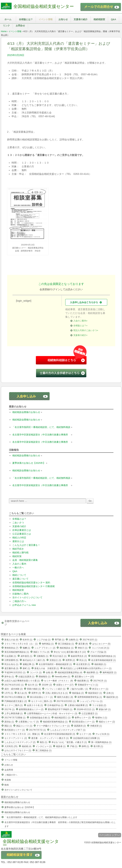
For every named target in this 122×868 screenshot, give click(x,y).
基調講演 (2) (80, 726)
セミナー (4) (85, 734)
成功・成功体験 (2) (14, 689)
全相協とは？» (80, 326)
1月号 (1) (9, 693)
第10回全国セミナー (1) (83, 722)
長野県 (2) (70, 660)
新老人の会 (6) (11, 640)
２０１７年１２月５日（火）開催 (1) (22, 734)
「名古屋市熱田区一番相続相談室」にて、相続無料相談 (41, 427)
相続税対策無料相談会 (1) (55, 722)
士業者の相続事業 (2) (78, 705)
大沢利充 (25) (11, 746)
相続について (19, 575)
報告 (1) (44, 742)
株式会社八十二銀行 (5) (34, 660)
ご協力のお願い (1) (79, 689)
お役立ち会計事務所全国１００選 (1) (22, 681)
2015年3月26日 (16, 55)
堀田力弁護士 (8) (65, 697)
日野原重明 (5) (11, 660)
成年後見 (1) (26, 656)
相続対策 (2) (112, 697)
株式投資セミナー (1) (15, 730)
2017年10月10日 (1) (14, 685)
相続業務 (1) (83, 681)
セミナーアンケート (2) (16, 738)
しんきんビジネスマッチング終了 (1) (68, 730)
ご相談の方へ (19, 601)
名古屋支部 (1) (83, 664)
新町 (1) (26, 668)
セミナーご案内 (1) (14, 705)
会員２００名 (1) (35, 705)
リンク (6, 26)
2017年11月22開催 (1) (15, 697)
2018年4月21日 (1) (86, 709)
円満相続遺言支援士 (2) (16, 701)
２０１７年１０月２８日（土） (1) (21, 644)
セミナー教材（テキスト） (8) (59, 681)
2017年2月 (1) (100, 681)
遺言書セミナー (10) (84, 677)
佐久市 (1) (33, 685)
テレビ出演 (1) (102, 734)
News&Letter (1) (63, 677)
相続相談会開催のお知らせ (26, 412)
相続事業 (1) (92, 672)
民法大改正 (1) (60, 656)
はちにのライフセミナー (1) (18, 750)
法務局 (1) (73, 640)
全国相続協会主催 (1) (40, 718)
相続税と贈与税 (20, 553)
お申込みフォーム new (24, 605)
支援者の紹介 (81, 19)
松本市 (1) (27, 640)
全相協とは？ (26, 19)
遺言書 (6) (83, 644)
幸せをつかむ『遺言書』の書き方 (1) (69, 742)
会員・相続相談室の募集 (25, 560)
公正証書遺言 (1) (90, 714)
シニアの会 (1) (44, 640)
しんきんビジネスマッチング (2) (20, 742)
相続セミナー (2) (107, 722)
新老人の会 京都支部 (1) (47, 668)
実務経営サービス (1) (88, 685)
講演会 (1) (9, 722)
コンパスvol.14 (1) (100, 648)
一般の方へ (18, 568)
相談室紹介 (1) (95, 693)
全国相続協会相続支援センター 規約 (31, 583)
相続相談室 (99, 19)
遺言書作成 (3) (11, 668)
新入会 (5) (22, 693)
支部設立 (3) (55, 660)
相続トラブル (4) (41, 652)
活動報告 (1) (42, 656)
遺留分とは (18, 541)
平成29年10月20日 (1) (15, 672)
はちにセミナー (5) (101, 644)
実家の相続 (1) (34, 689)
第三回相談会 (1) (66, 644)
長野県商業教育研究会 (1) (90, 697)
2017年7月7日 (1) (37, 730)
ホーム (8, 19)
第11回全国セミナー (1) (41, 697)
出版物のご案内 (20, 594)
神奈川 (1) (83, 648)
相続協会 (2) (78, 693)
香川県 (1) (98, 746)
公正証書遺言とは (22, 534)
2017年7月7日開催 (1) (15, 718)
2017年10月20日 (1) (66, 701)
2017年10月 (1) (90, 640)
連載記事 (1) (29, 664)
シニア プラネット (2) (45, 648)
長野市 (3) (36, 693)
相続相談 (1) (100, 664)
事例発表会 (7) (11, 648)
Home (4, 31)
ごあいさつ (18, 523)
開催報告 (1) (45, 677)
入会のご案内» (80, 321)
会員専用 (9, 770)
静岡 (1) (85, 746)
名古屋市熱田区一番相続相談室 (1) (55, 664)
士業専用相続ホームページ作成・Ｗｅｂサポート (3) (52, 714)
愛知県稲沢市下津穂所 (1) (60, 709)
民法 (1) (83, 660)
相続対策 (17, 556)
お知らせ (63, 19)
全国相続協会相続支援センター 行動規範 (34, 586)
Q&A (114, 19)
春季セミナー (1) (83, 718)
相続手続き (18, 549)
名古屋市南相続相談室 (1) (103, 660)
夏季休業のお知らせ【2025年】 (29, 463)
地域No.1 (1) (101, 718)
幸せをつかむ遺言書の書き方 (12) (70, 652)
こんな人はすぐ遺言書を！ (26, 545)
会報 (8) (50, 672)
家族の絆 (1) (105, 709)
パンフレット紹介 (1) (55, 689)
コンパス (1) (36, 672)
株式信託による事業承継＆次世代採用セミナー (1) (87, 668)
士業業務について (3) (29, 722)
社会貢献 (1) (10, 656)
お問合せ (20, 26)
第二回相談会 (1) (44, 750)
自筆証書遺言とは (22, 530)
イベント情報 (46, 19)
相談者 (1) (61, 746)
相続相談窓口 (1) (62, 718)
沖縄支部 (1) (96, 726)
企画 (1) (110, 693)
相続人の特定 (19, 538)
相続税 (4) (27, 746)
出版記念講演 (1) (26, 677)
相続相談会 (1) (67, 648)
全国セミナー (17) (65, 685)
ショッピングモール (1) (91, 701)
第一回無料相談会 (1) (101, 742)
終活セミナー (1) (100, 689)
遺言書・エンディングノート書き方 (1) (50, 738)
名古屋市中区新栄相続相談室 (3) (60, 734)
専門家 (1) (60, 640)
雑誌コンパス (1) (24, 726)
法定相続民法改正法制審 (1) (86, 738)
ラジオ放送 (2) (99, 705)
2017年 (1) (10, 709)
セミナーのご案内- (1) (42, 701)
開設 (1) (8, 726)
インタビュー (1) (44, 746)
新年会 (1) (9, 677)
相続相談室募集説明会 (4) (70, 672)
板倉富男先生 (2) (79, 656)
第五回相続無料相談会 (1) (17, 652)
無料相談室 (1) (110, 672)
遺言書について (20, 579)
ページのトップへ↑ (110, 835)
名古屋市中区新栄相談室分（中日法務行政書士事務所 (41, 435)
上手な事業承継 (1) (14, 714)
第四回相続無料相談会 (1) (103, 656)
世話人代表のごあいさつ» (86, 330)
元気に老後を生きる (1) (57, 693)
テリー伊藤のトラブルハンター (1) (53, 726)
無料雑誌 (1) (48, 644)
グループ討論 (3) (98, 652)
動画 (7, 785)
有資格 (8, 780)
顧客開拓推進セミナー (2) (31, 709)
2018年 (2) (47, 685)
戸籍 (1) (74, 746)
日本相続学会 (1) (55, 705)
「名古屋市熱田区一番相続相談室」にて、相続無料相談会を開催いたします (41, 817)
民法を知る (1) (11, 664)
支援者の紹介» (80, 335)
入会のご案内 (19, 564)
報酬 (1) (26, 648)
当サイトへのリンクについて (27, 597)
